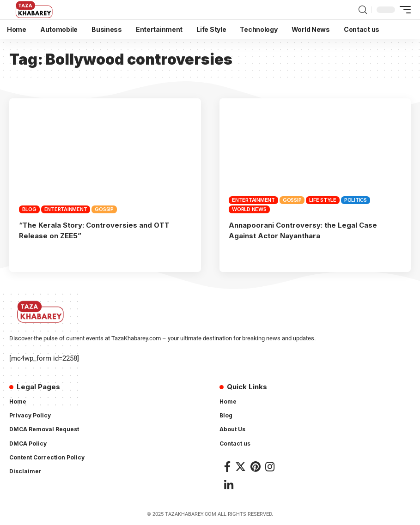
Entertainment (66, 209)
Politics (356, 200)
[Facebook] (227, 466)
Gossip (104, 209)
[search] (363, 10)
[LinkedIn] (229, 484)
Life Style (323, 200)
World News (249, 209)
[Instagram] (270, 466)
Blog (29, 209)
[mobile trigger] (403, 10)
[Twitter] (240, 466)
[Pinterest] (256, 466)
